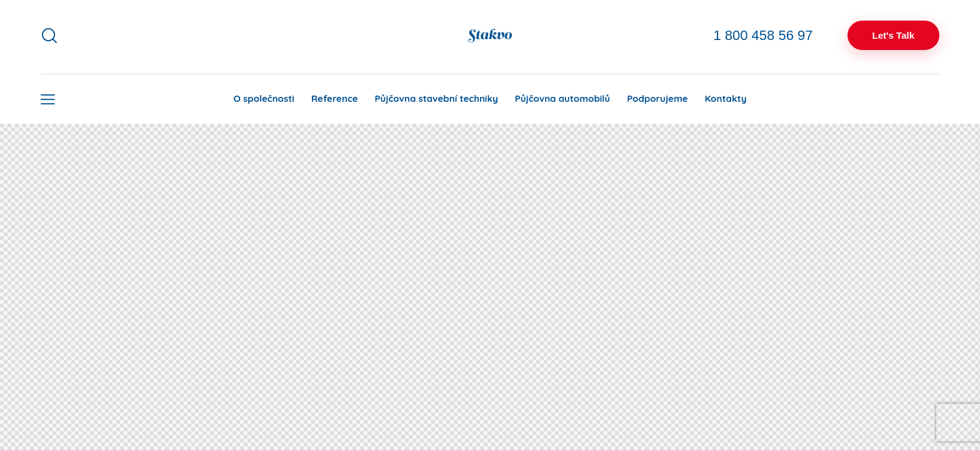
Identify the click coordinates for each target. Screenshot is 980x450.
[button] (48, 99)
